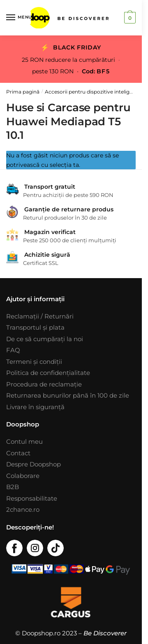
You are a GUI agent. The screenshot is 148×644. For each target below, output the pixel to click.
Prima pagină (23, 92)
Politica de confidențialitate (48, 373)
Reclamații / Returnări (40, 316)
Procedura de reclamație (44, 384)
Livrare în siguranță (35, 407)
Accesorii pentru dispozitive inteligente (93, 92)
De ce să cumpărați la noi (45, 339)
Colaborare (23, 476)
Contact (18, 453)
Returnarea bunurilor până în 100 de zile (68, 395)
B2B (13, 487)
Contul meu (24, 441)
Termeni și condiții (34, 362)
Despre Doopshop (34, 464)
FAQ (13, 350)
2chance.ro (23, 509)
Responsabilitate (32, 498)
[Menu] (18, 18)
